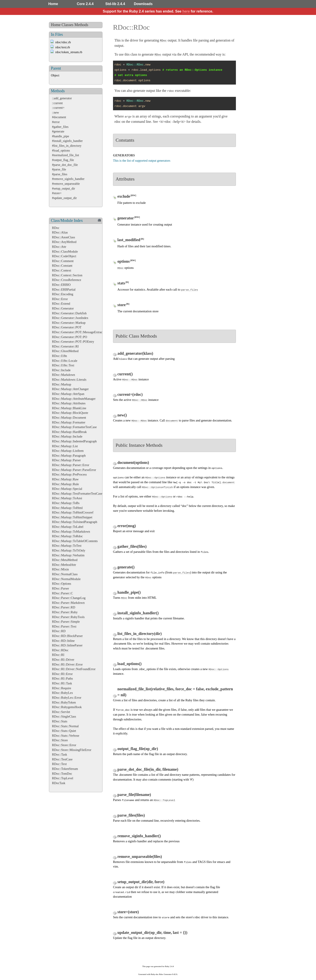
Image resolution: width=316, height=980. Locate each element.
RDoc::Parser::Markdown (68, 603)
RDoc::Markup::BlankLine (69, 408)
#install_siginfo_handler (67, 141)
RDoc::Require (62, 688)
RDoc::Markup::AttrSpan (68, 394)
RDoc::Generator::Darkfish (69, 313)
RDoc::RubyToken (64, 702)
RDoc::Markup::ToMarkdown (71, 532)
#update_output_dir (64, 198)
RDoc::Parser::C (62, 593)
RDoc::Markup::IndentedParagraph (74, 441)
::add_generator (62, 98)
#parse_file (59, 169)
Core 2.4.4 (85, 4)
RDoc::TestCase (62, 759)
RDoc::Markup (62, 384)
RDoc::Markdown (64, 375)
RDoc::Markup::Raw (65, 479)
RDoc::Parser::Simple (66, 622)
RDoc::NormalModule (66, 579)
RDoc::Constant (62, 266)
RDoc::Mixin (60, 569)
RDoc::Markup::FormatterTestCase (74, 427)
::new (56, 112)
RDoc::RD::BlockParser (67, 636)
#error (56, 122)
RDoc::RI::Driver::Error (67, 664)
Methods (81, 25)
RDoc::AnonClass (64, 237)
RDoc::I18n (59, 356)
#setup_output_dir (64, 188)
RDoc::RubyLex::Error (67, 698)
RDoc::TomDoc (62, 774)
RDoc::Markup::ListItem (68, 451)
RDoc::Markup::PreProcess (69, 474)
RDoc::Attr (59, 247)
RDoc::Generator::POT (67, 327)
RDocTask (59, 783)
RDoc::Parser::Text (64, 626)
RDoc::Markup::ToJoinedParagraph (75, 522)
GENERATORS (124, 155)
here (186, 11)
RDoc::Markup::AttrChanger (70, 389)
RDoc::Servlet (61, 712)
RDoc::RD (59, 631)
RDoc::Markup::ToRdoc (67, 536)
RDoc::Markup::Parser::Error (71, 465)
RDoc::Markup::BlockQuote (70, 413)
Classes (68, 25)
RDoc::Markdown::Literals (69, 380)
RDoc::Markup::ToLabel (68, 527)
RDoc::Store (60, 740)
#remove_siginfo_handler (68, 179)
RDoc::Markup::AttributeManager (74, 399)
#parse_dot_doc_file (65, 165)
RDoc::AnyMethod (64, 242)
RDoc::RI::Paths (62, 678)
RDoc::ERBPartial (64, 289)
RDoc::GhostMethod (65, 351)
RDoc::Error (60, 299)
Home (53, 4)
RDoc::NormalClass (65, 574)
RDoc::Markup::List (65, 446)
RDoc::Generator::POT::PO (70, 337)
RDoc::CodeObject (64, 256)
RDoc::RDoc (60, 650)
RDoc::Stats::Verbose (66, 736)
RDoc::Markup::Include (67, 436)
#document (59, 117)
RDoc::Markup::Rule (65, 484)
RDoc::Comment (63, 261)
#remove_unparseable (66, 184)
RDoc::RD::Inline (63, 641)
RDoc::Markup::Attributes (69, 403)
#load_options (61, 150)
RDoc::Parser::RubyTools (68, 617)
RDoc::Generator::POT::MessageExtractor (79, 332)
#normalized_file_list (66, 155)
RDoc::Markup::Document (69, 418)
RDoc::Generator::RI (65, 346)
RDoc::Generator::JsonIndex (70, 318)
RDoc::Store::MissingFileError (72, 750)
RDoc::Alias (60, 232)
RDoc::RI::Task (62, 683)
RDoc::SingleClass (64, 716)
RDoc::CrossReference (67, 280)
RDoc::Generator (63, 308)
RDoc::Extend (61, 304)
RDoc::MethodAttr (64, 565)
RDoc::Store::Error (64, 745)
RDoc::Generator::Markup (69, 323)
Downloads (143, 4)
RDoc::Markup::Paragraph (69, 456)
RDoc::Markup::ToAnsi (67, 498)
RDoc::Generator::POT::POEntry (73, 342)
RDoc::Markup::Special (67, 489)
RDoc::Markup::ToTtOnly (69, 550)
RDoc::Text (59, 764)
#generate (58, 131)
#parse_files (60, 174)
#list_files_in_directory (67, 146)
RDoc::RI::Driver (63, 660)
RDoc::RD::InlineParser (67, 645)
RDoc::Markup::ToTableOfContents (75, 541)
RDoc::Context (62, 270)
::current (57, 103)
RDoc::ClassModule (65, 251)
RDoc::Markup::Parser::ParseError (74, 470)
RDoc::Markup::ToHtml (67, 508)
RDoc (56, 228)
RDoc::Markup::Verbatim (68, 555)
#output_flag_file (63, 160)
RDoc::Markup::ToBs (66, 503)
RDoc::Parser (61, 588)
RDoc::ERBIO (61, 285)
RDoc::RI (58, 655)
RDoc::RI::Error (62, 674)
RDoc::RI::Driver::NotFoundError (74, 669)
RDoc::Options (62, 584)
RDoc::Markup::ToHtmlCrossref (73, 512)
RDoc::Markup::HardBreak (69, 432)
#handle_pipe (61, 136)
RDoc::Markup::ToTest (67, 546)
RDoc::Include (61, 370)
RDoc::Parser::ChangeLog (69, 598)
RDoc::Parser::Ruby (65, 612)
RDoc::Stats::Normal (65, 726)
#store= (57, 193)
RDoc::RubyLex (62, 693)
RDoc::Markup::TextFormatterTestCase (77, 494)
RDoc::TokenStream (65, 769)
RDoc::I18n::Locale (65, 361)
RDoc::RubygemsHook (67, 707)
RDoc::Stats (60, 721)
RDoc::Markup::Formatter (69, 422)
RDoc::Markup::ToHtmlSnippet (72, 517)
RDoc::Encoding (63, 294)
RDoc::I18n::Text (63, 365)
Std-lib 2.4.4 (115, 4)
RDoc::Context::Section (67, 275)
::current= (58, 108)
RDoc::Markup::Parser (66, 460)
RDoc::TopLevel (63, 778)
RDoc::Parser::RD (64, 607)
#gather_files (60, 127)
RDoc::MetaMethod (65, 560)
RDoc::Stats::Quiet (64, 731)
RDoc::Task (60, 754)
